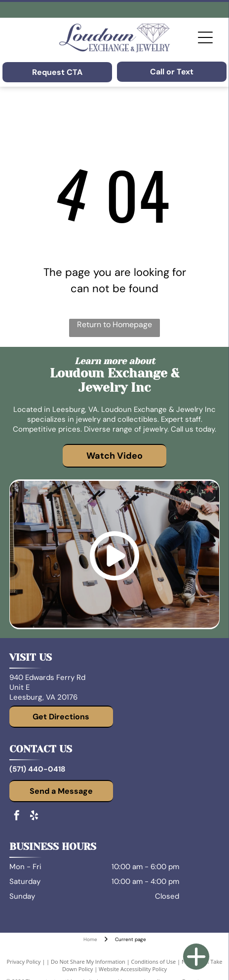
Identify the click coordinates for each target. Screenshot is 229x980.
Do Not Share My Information (88, 962)
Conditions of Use (154, 962)
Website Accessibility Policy (133, 969)
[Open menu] (205, 37)
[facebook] (17, 817)
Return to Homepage (114, 324)
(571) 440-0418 (37, 769)
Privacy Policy (24, 962)
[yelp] (34, 817)
